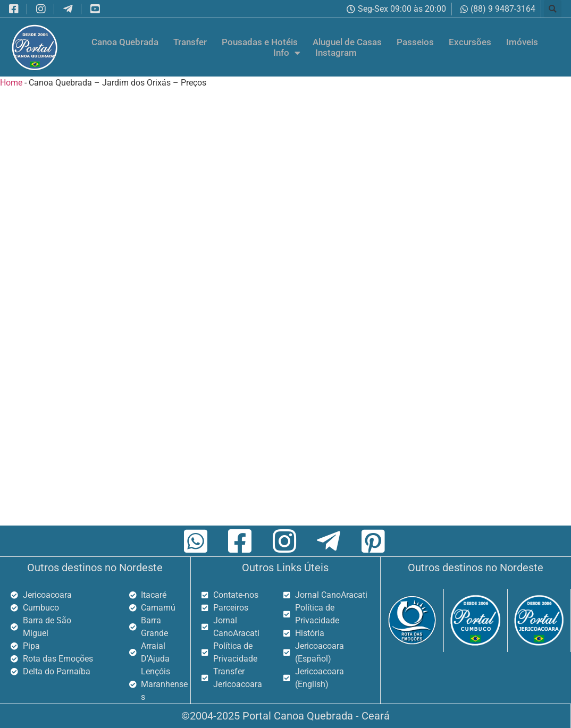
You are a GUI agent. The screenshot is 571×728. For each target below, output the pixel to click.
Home (11, 83)
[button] (553, 9)
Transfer (190, 42)
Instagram (336, 53)
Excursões (470, 42)
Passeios (415, 42)
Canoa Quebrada (125, 42)
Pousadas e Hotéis (260, 42)
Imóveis (522, 42)
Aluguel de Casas (347, 42)
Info (287, 53)
